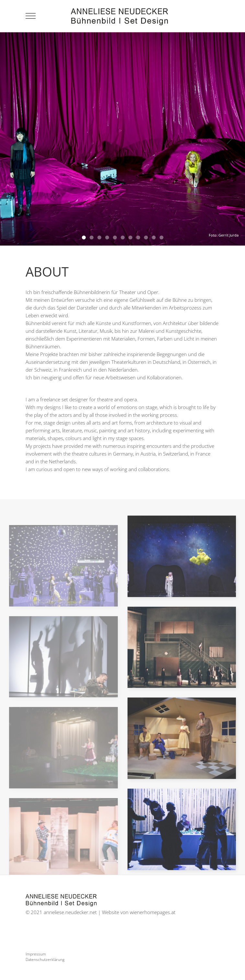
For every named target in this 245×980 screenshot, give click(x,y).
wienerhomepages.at (153, 912)
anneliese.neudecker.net (70, 912)
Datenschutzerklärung (45, 959)
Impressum (36, 954)
